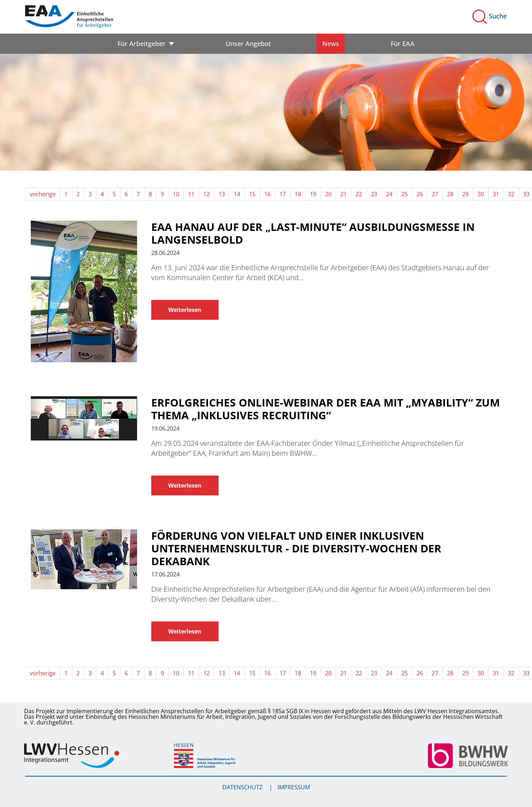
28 (450, 194)
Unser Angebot (248, 44)
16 (267, 194)
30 (481, 194)
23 (374, 194)
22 (359, 194)
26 (420, 194)
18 (298, 194)
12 (206, 194)
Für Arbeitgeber (142, 44)
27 (435, 194)
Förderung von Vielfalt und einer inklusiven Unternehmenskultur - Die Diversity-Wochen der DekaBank (296, 549)
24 (389, 194)
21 (344, 194)
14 (237, 194)
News (331, 44)
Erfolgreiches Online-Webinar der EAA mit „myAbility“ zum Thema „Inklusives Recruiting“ (326, 409)
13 (222, 194)
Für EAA (403, 44)
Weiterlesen (185, 310)
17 (283, 194)
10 (176, 194)
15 (252, 194)
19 (313, 194)
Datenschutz (243, 787)
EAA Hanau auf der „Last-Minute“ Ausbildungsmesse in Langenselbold (313, 233)
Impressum (294, 787)
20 (328, 194)
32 (511, 194)
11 (191, 194)
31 (496, 194)
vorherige (43, 194)
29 (465, 194)
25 (404, 194)
